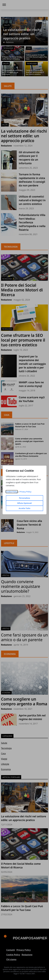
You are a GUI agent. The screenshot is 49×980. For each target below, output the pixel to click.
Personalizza (25, 498)
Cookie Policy (12, 492)
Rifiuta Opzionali (24, 503)
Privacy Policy (25, 492)
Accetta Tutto (24, 508)
